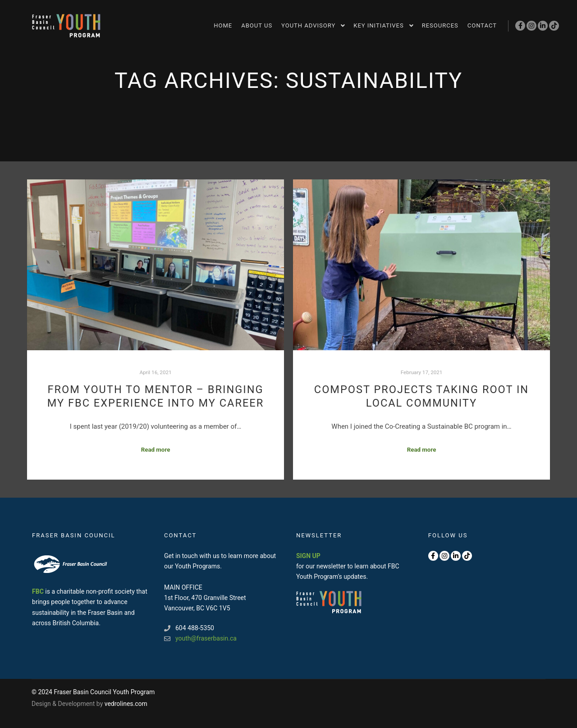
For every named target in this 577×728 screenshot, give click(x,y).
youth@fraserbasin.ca (200, 639)
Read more (156, 450)
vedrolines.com (126, 704)
